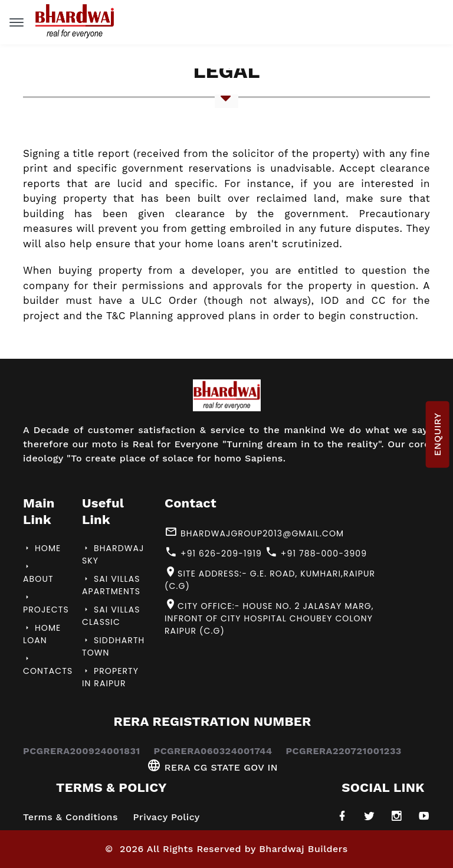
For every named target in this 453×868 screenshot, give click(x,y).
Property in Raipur (110, 677)
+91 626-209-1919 (213, 553)
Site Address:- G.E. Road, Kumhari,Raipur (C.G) (270, 579)
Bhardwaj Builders (303, 849)
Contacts (48, 666)
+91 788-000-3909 (316, 553)
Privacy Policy (167, 817)
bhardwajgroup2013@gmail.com (254, 533)
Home (42, 548)
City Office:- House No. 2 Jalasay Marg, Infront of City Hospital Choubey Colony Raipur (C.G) (269, 618)
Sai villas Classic (111, 616)
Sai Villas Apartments (111, 585)
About (38, 574)
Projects (46, 604)
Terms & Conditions (70, 817)
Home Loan (42, 634)
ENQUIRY (437, 434)
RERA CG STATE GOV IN (212, 767)
